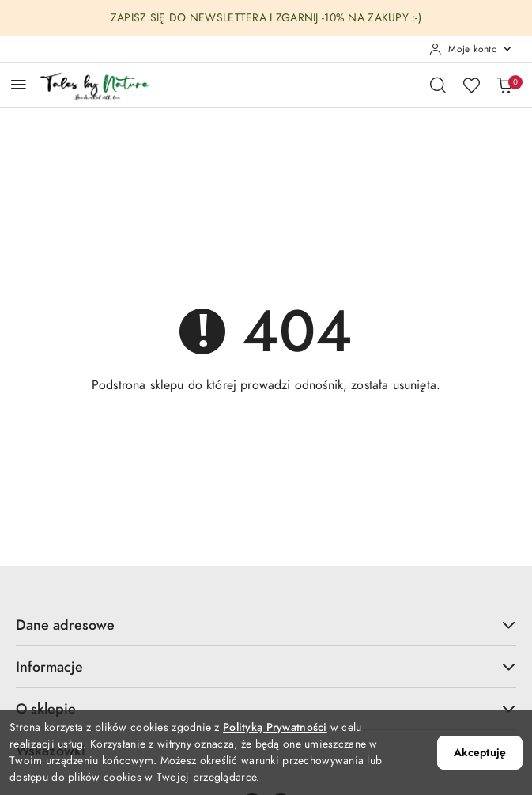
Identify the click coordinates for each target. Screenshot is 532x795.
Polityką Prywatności (275, 727)
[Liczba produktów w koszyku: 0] (504, 85)
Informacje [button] (266, 666)
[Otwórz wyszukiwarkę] (438, 85)
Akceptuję (480, 753)
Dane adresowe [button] (266, 625)
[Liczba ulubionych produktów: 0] (471, 85)
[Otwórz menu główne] (19, 84)
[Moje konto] (471, 49)
